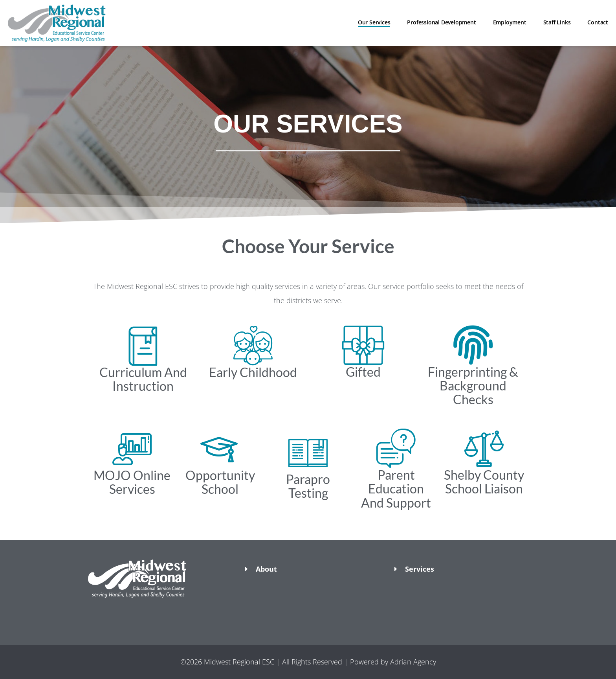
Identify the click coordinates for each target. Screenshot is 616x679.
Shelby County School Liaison (484, 482)
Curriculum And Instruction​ (143, 379)
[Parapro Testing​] (308, 453)
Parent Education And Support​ (396, 489)
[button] (159, 611)
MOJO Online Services (132, 482)
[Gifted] (363, 345)
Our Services (374, 22)
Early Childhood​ (253, 372)
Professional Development (441, 22)
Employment (510, 22)
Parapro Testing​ (308, 486)
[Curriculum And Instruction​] (143, 346)
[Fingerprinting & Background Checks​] (473, 345)
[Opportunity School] (220, 449)
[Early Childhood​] (253, 346)
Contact (598, 22)
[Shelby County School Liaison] (484, 448)
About (266, 569)
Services (420, 569)
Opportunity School (220, 482)
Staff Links (557, 22)
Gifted (363, 372)
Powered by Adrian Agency (393, 662)
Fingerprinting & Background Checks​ (473, 386)
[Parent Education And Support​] (396, 448)
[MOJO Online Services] (132, 449)
